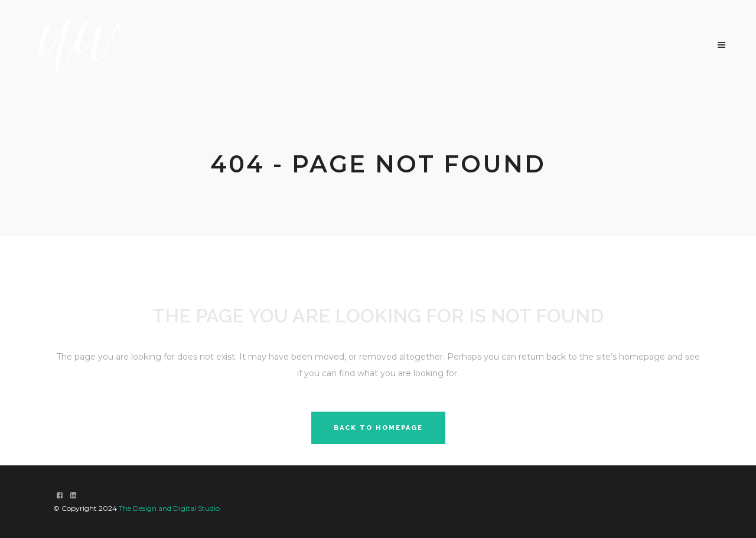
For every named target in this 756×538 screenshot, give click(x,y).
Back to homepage (378, 428)
